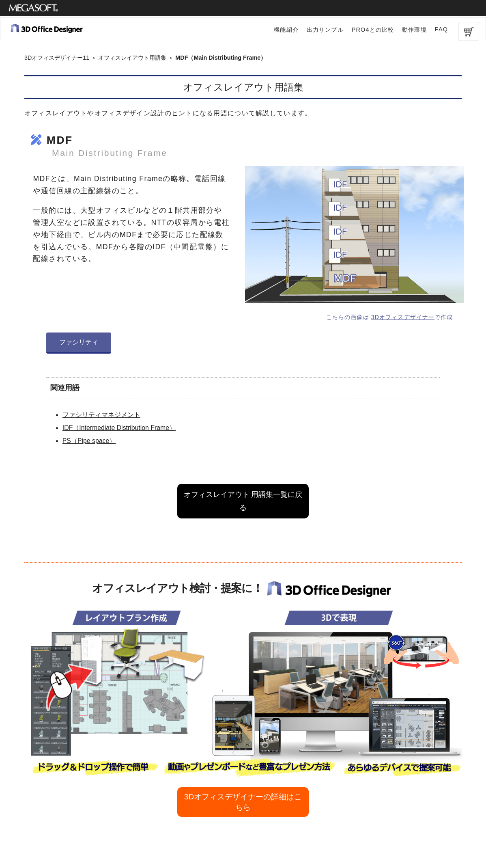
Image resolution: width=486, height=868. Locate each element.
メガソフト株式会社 (33, 8)
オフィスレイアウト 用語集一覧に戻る (243, 501)
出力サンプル (325, 30)
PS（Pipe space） (89, 441)
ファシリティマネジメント (101, 415)
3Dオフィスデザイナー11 (57, 58)
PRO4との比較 (373, 30)
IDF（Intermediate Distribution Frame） (119, 428)
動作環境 (414, 30)
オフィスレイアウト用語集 (132, 58)
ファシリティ (79, 342)
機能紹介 (286, 30)
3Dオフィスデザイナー (403, 317)
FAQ (441, 29)
